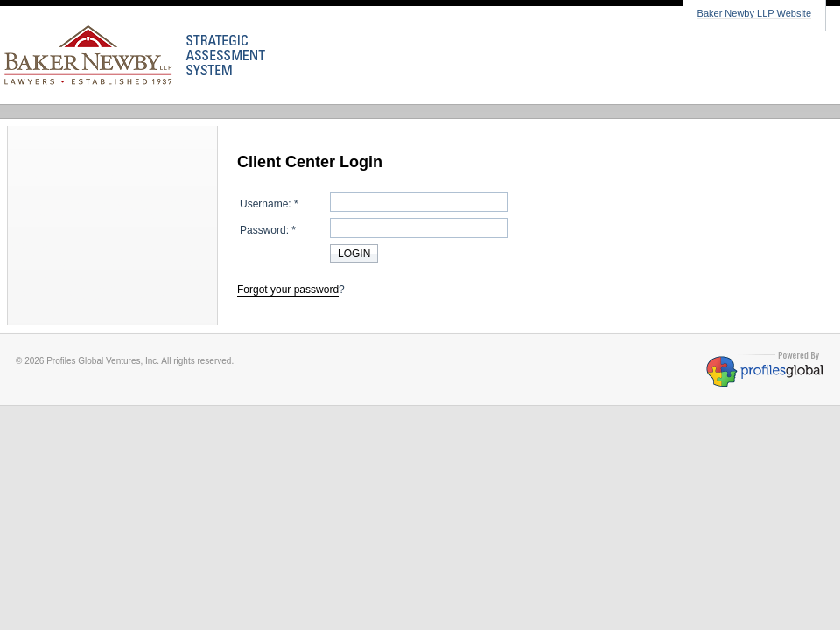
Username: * (269, 204)
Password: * (268, 230)
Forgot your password (288, 290)
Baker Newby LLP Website (754, 13)
